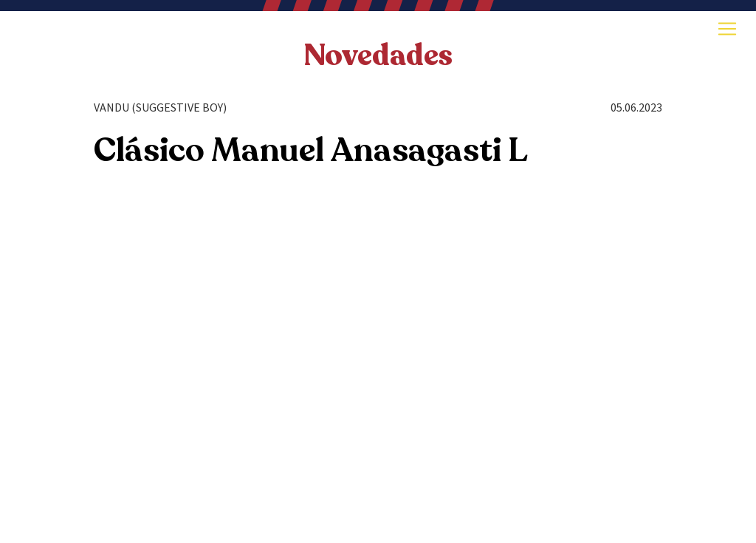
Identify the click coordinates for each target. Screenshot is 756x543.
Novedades (378, 55)
